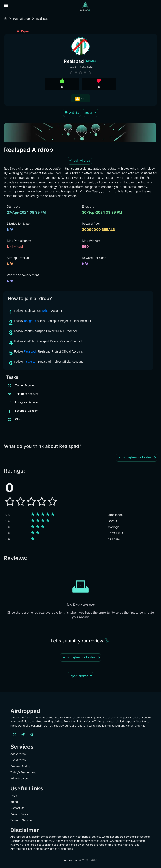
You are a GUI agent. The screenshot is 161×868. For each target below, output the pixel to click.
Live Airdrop (18, 760)
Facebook (30, 351)
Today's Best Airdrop (23, 772)
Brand (14, 802)
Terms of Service (21, 820)
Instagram (30, 362)
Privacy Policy (19, 814)
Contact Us (17, 808)
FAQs (14, 796)
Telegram (30, 321)
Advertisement (19, 778)
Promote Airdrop (21, 766)
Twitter (46, 311)
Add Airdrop (18, 754)
